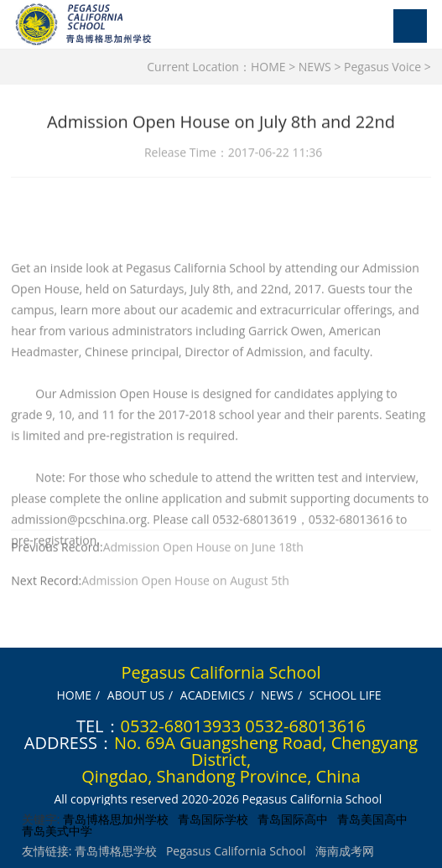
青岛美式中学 (57, 831)
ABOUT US (136, 695)
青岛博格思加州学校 (116, 819)
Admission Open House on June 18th (203, 549)
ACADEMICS (213, 695)
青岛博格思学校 (116, 851)
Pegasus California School (236, 851)
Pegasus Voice (382, 67)
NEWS (315, 67)
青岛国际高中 (293, 819)
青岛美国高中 (372, 819)
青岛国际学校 (213, 819)
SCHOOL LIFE (346, 695)
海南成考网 (345, 851)
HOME (268, 67)
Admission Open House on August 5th (185, 583)
